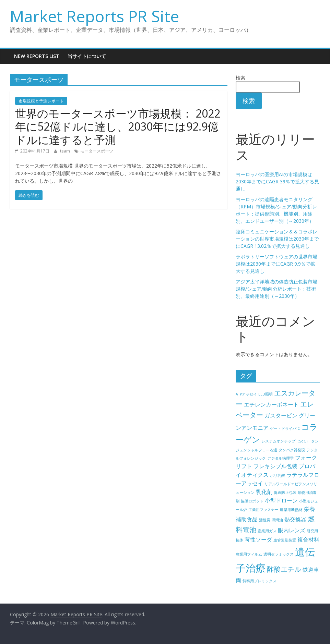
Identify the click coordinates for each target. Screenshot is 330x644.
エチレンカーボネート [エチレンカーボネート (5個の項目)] (271, 404)
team (66, 151)
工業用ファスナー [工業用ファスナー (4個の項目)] (263, 510)
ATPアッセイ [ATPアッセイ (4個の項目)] (246, 394)
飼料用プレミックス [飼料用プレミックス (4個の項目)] (260, 581)
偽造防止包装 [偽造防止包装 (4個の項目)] (285, 493)
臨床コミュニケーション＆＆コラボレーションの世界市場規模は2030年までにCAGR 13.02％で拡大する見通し (277, 239)
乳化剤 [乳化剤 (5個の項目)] (264, 492)
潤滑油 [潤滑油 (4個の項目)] (277, 520)
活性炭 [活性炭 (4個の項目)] (265, 520)
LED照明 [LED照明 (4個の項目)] (266, 394)
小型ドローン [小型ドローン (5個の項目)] (281, 500)
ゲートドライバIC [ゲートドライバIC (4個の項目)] (285, 428)
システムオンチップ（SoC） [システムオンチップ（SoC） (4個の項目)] (286, 441)
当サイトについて (87, 56)
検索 (240, 78)
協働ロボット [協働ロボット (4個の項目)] (252, 501)
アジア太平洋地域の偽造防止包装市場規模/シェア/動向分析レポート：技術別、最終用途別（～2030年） (276, 289)
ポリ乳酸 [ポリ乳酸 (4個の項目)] (278, 475)
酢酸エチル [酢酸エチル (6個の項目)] (284, 569)
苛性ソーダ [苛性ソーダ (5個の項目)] (258, 539)
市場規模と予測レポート (41, 101)
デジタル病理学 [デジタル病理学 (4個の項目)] (280, 458)
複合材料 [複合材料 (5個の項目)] (308, 539)
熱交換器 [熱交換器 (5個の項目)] (295, 519)
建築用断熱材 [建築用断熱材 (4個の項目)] (291, 510)
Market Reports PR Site (95, 16)
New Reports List (37, 56)
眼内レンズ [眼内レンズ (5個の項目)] (292, 530)
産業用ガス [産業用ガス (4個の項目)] (267, 531)
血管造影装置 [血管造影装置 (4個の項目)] (285, 540)
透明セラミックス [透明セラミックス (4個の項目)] (279, 554)
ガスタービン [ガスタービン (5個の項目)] (281, 415)
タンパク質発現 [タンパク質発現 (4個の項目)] (292, 450)
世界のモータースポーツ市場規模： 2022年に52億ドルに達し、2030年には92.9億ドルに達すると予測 (118, 126)
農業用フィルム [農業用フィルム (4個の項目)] (249, 554)
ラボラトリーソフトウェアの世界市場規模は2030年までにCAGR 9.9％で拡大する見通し (276, 264)
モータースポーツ (97, 151)
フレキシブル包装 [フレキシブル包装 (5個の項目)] (275, 466)
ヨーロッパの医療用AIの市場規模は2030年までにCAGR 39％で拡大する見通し (277, 181)
